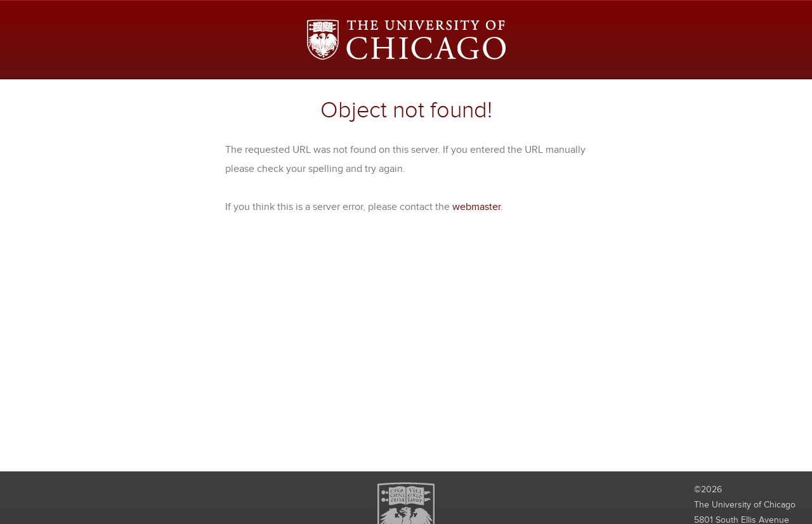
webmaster (476, 207)
